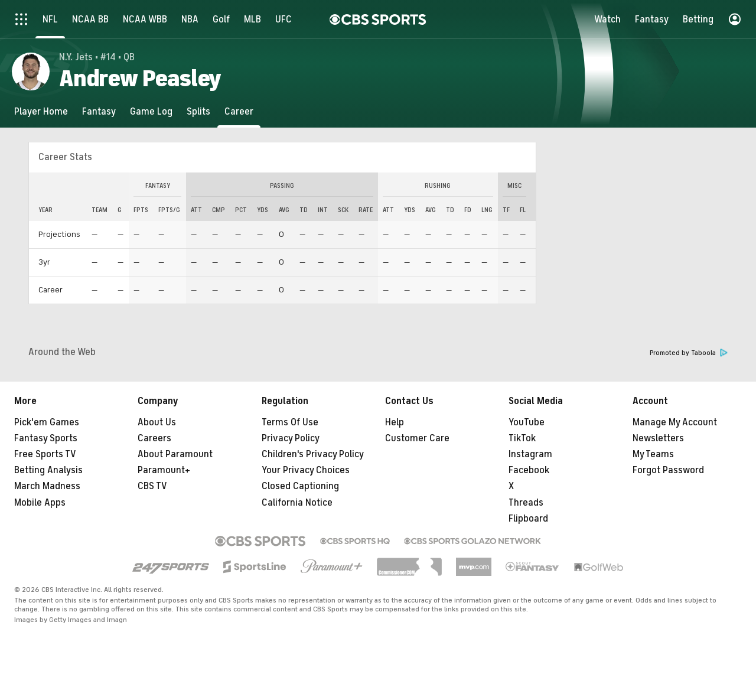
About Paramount (175, 454)
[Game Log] (151, 111)
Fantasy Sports (46, 438)
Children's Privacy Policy (313, 454)
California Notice (297, 503)
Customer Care (417, 438)
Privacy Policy (291, 438)
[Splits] (198, 111)
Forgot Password (668, 470)
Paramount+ (164, 470)
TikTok (522, 438)
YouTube (527, 422)
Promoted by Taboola (689, 353)
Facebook (529, 470)
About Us (157, 422)
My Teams (653, 454)
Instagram (530, 454)
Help (395, 422)
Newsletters (658, 438)
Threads (526, 503)
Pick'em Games (47, 422)
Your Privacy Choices (306, 470)
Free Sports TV (45, 454)
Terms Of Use (290, 422)
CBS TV (152, 486)
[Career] (239, 111)
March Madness (47, 486)
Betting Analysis (48, 470)
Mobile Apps (40, 503)
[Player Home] (41, 111)
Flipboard (528, 519)
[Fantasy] (99, 111)
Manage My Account (675, 422)
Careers (154, 438)
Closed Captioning (300, 486)
